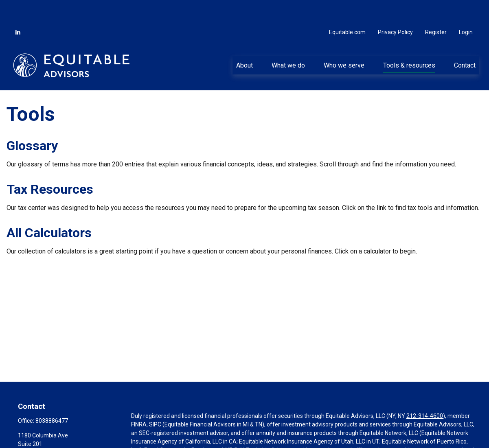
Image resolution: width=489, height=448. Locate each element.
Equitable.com (347, 8)
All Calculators (49, 209)
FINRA (139, 400)
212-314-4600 (425, 392)
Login (466, 8)
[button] (244, 41)
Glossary (32, 122)
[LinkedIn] (18, 8)
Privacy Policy (395, 8)
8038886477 (52, 397)
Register (436, 8)
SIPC (155, 400)
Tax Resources (50, 165)
